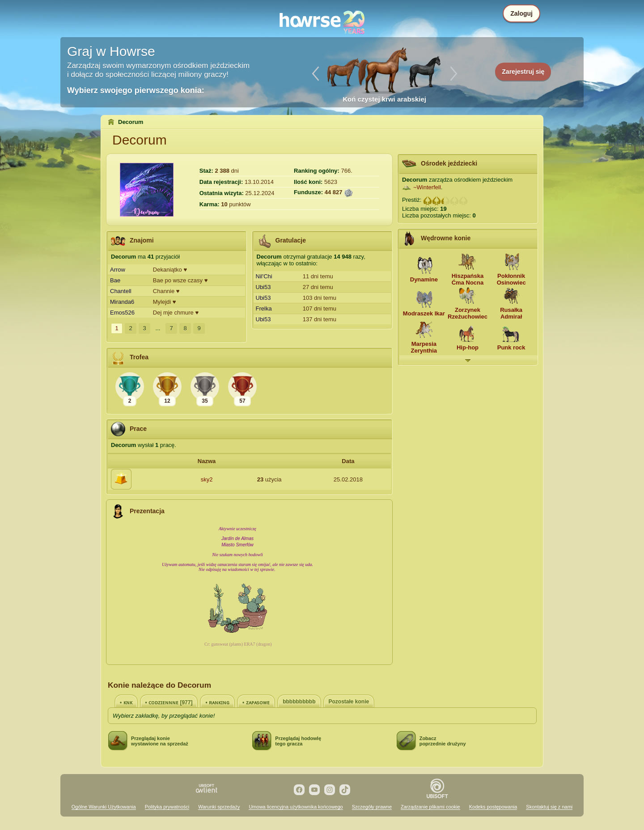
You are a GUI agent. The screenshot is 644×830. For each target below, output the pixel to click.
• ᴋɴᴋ (126, 702)
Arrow (118, 270)
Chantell (121, 291)
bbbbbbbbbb (299, 702)
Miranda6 (122, 302)
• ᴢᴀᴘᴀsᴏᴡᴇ (256, 702)
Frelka (264, 309)
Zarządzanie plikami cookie (430, 807)
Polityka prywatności (167, 807)
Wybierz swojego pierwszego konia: (136, 90)
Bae (115, 280)
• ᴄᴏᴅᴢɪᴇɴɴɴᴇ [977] (169, 702)
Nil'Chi (264, 276)
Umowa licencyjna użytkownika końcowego (296, 807)
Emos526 (122, 313)
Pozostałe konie (349, 702)
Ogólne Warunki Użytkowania (104, 807)
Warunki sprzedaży (219, 807)
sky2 (207, 479)
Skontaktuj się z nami (549, 807)
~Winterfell (427, 187)
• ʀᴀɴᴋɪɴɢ (217, 702)
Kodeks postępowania (493, 807)
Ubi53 (263, 287)
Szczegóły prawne (372, 807)
